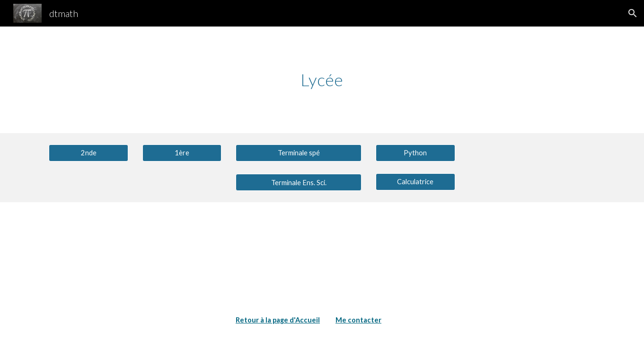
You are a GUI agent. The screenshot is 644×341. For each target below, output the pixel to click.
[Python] (415, 153)
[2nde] (88, 153)
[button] (633, 13)
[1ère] (182, 153)
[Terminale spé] (299, 153)
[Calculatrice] (415, 182)
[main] (322, 80)
